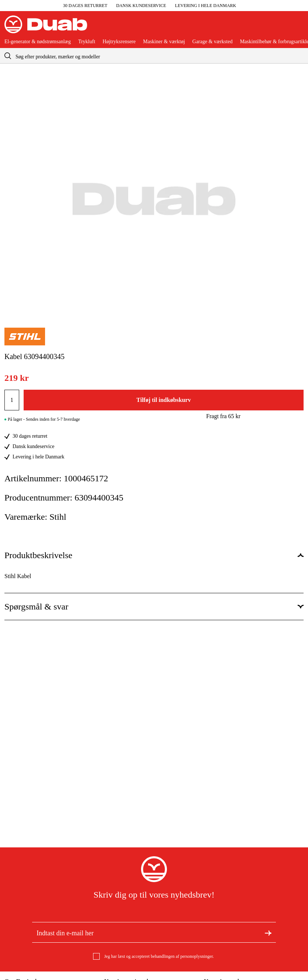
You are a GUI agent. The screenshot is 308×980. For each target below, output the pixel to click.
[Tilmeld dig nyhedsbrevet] (268, 932)
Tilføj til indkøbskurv (163, 400)
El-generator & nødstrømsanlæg (38, 42)
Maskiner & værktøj (164, 42)
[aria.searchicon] (8, 56)
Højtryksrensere (119, 42)
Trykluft (87, 42)
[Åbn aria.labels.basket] (298, 27)
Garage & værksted (213, 42)
